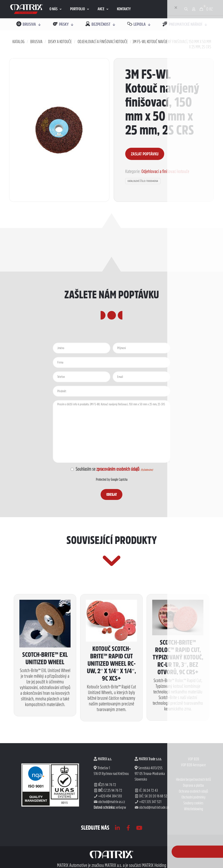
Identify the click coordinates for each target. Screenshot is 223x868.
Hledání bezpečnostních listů (193, 844)
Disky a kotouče (60, 42)
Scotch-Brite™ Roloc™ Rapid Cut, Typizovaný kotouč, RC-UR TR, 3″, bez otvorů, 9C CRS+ (178, 722)
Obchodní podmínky (193, 862)
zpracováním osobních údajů (118, 501)
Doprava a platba (193, 850)
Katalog (19, 42)
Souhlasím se (107, 501)
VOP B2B (193, 824)
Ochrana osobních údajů (193, 856)
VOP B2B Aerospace (193, 830)
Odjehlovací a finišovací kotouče (103, 42)
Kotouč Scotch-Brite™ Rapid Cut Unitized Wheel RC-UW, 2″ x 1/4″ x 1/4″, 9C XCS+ (111, 728)
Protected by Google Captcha (112, 512)
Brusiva (36, 42)
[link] (27, 9)
